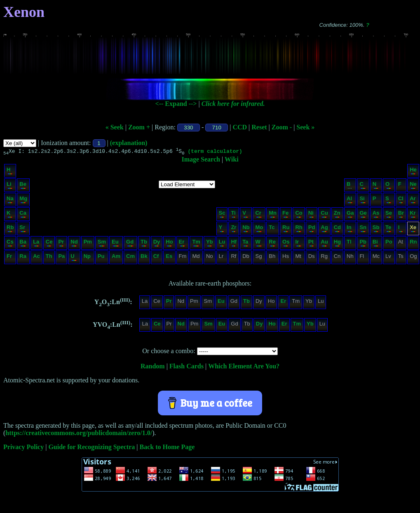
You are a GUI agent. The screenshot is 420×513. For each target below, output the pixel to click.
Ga (350, 215)
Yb (210, 244)
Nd (74, 244)
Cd (337, 229)
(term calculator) (215, 152)
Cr (259, 215)
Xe (413, 229)
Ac (36, 258)
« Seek (115, 127)
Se (389, 215)
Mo (259, 229)
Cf (156, 258)
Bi (376, 244)
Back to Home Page (167, 448)
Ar (413, 200)
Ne (413, 186)
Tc (272, 229)
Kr (413, 215)
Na (10, 200)
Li (10, 186)
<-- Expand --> (176, 104)
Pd (312, 229)
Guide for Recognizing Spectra (92, 448)
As (376, 215)
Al (350, 200)
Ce (49, 244)
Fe (285, 215)
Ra (23, 258)
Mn (273, 215)
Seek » (305, 127)
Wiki (232, 160)
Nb (246, 229)
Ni (311, 215)
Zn (337, 215)
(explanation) (129, 143)
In (350, 229)
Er (182, 244)
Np (87, 258)
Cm (130, 258)
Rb (10, 229)
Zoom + (139, 127)
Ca (23, 215)
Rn (413, 244)
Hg (337, 244)
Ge (363, 215)
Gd (130, 244)
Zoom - (282, 127)
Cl (401, 200)
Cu (324, 215)
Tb (144, 244)
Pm (88, 244)
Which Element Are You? (244, 367)
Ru (286, 229)
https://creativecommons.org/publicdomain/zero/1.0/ (79, 434)
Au (324, 244)
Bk (144, 258)
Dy (157, 244)
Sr (23, 229)
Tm (196, 244)
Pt (311, 244)
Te (388, 229)
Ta (245, 244)
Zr (233, 229)
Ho (169, 244)
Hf (234, 244)
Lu (222, 244)
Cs (10, 244)
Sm (102, 244)
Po (389, 244)
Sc (222, 215)
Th (49, 258)
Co (299, 215)
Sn (363, 229)
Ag (324, 229)
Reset (259, 127)
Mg (23, 200)
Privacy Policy (23, 448)
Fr (10, 258)
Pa (61, 258)
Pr (61, 244)
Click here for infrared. (233, 104)
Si (363, 200)
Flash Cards (187, 367)
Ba (23, 244)
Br (401, 215)
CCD (240, 127)
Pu (101, 258)
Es (169, 258)
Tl (350, 244)
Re (272, 244)
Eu (116, 244)
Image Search (201, 160)
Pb (363, 244)
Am (116, 258)
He (413, 172)
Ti (233, 215)
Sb (376, 229)
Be (23, 186)
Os (286, 244)
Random (153, 367)
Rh (299, 229)
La (36, 244)
